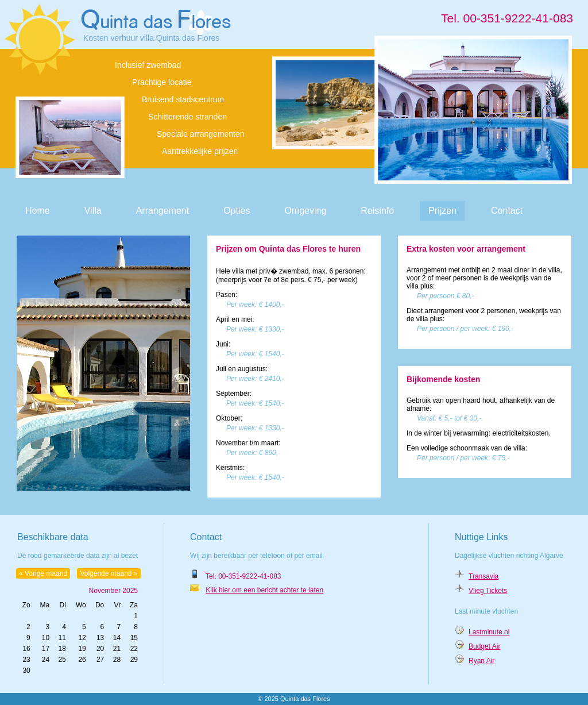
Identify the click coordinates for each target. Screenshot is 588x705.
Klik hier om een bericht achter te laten (264, 590)
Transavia (483, 576)
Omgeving (305, 211)
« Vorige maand (43, 573)
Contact (507, 211)
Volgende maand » (109, 573)
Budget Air (484, 646)
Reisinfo (377, 211)
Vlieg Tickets (488, 591)
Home (38, 211)
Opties (237, 211)
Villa (93, 211)
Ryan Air (481, 661)
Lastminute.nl (489, 632)
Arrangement (163, 211)
